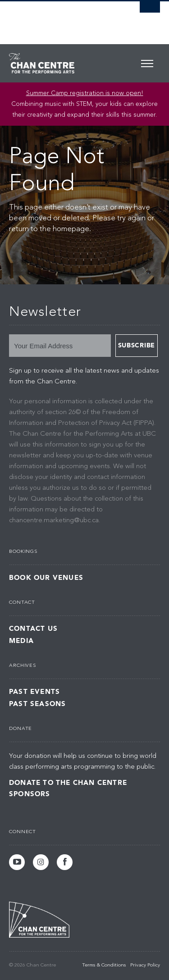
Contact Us (33, 629)
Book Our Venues (46, 578)
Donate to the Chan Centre (68, 783)
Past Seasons (37, 704)
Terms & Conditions (104, 965)
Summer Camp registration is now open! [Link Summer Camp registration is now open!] (85, 93)
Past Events (34, 692)
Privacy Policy (145, 965)
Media (21, 641)
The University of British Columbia (62, 18)
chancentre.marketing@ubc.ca (54, 521)
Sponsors (30, 794)
